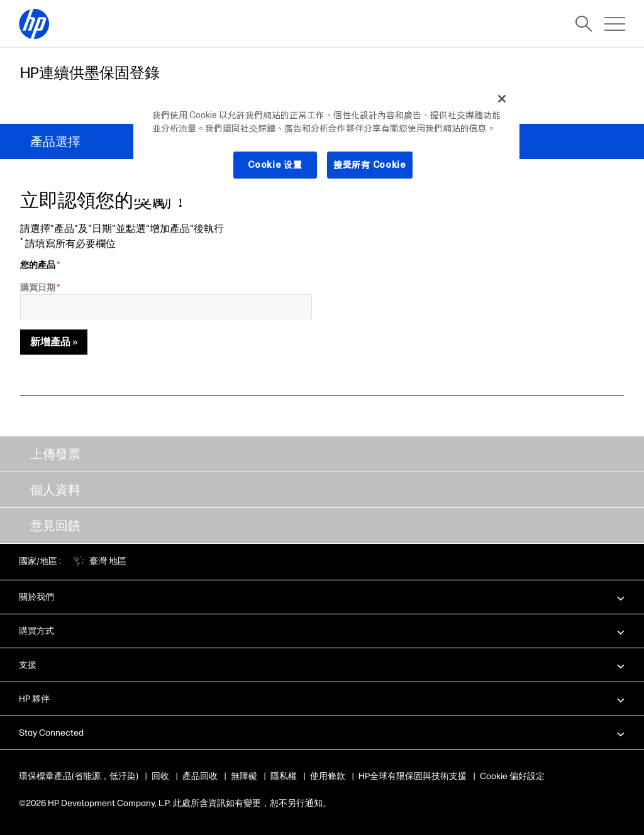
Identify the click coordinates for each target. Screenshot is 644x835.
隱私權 (284, 776)
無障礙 (244, 776)
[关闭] (502, 99)
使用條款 (328, 776)
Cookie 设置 (275, 165)
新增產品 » (54, 342)
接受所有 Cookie (369, 165)
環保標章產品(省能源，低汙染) (79, 776)
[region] (326, 141)
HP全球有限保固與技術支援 (413, 776)
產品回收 (200, 776)
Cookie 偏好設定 (512, 776)
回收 (160, 776)
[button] (322, 597)
